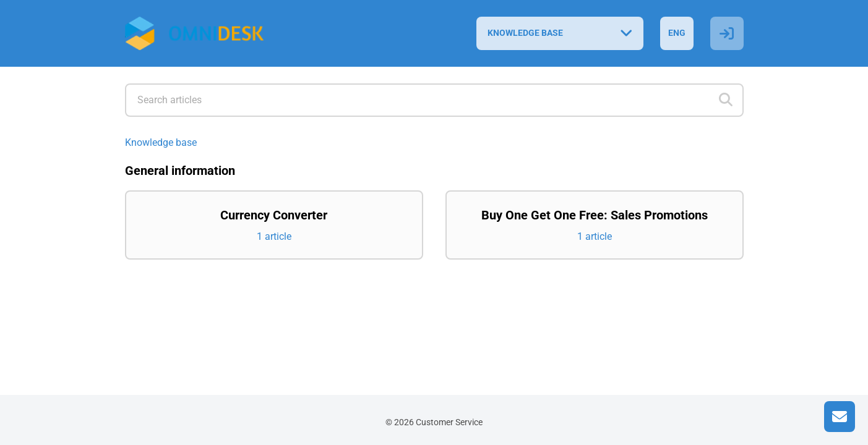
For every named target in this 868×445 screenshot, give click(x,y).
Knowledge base (161, 142)
